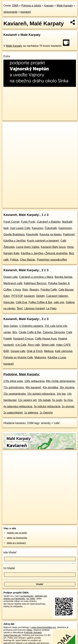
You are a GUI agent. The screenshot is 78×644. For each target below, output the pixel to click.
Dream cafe (11, 277)
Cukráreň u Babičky (49, 222)
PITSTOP (17, 296)
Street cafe (48, 345)
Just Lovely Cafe (20, 228)
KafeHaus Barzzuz (35, 283)
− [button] (8, 133)
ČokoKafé (51, 228)
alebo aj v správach (16, 543)
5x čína (68, 400)
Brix (15, 332)
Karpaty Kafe (11, 253)
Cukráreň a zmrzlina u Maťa (36, 277)
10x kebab (44, 400)
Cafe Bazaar (66, 290)
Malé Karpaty (65, 6)
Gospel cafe (18, 351)
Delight (40, 296)
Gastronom (65, 228)
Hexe (70, 247)
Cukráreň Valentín (57, 296)
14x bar (61, 394)
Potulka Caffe (49, 290)
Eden (7, 296)
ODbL (29, 630)
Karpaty (49, 6)
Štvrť (20, 308)
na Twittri (31, 599)
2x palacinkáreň (13, 413)
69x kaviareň (33, 387)
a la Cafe (21, 345)
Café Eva (21, 302)
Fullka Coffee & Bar (40, 302)
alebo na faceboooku (17, 538)
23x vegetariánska (15, 394)
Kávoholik (32, 234)
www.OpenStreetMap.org (44, 627)
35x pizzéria (67, 387)
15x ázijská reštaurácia (41, 394)
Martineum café (13, 283)
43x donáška (50, 387)
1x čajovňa (46, 413)
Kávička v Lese (57, 357)
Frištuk (14, 260)
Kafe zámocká (64, 351)
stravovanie (10, 12)
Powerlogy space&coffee (52, 260)
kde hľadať (10, 552)
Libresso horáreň (35, 308)
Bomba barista (64, 277)
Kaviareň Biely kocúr (53, 247)
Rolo (25, 290)
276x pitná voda (13, 381)
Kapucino (37, 228)
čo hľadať (9, 568)
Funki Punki (28, 222)
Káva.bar (9, 302)
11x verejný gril (27, 400)
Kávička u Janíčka (14, 241)
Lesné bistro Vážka (28, 247)
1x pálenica (31, 413)
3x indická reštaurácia (47, 406)
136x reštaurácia (34, 381)
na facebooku (27, 596)
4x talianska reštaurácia (18, 406)
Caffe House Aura (46, 339)
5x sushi (57, 400)
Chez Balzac (28, 260)
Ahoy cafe (34, 345)
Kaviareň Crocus (23, 339)
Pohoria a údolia (31, 6)
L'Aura (17, 290)
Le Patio (52, 308)
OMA (15, 6)
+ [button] (8, 128)
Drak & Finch (35, 351)
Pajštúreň (69, 234)
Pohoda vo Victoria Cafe (18, 357)
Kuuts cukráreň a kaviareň (43, 241)
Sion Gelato (11, 326)
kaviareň (26, 12)
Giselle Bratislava (14, 234)
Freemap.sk (45, 203)
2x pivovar (68, 406)
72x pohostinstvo (14, 387)
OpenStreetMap (27, 203)
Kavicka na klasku (51, 234)
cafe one (59, 302)
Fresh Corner (11, 222)
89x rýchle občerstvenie (61, 381)
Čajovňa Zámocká (54, 332)
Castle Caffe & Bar (30, 332)
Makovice (40, 357)
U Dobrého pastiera (31, 326)
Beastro (34, 290)
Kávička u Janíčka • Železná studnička (44, 253)
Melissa (49, 351)
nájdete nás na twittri (17, 533)
